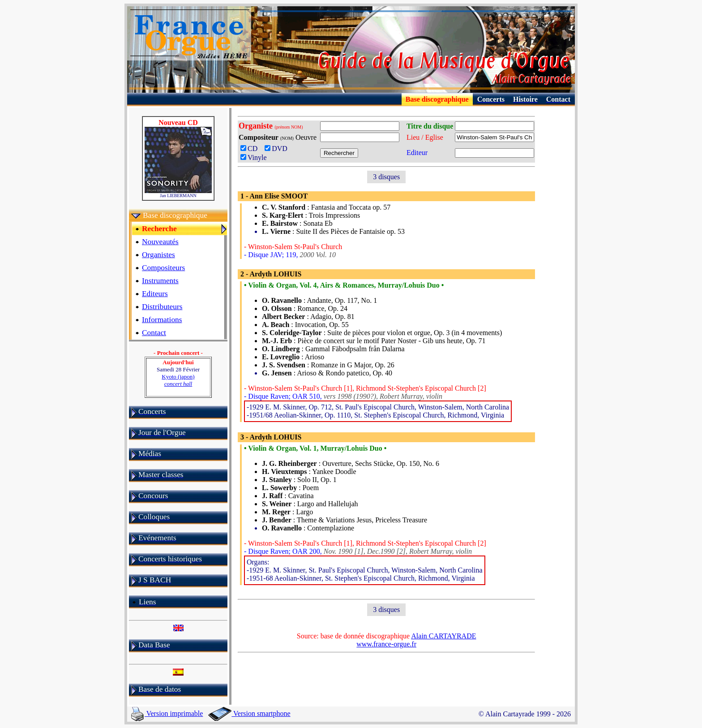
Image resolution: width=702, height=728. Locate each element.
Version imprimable (167, 713)
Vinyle (254, 157)
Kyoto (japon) (178, 380)
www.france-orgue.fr (386, 644)
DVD (278, 149)
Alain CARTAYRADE (443, 636)
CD (252, 149)
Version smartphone (249, 713)
